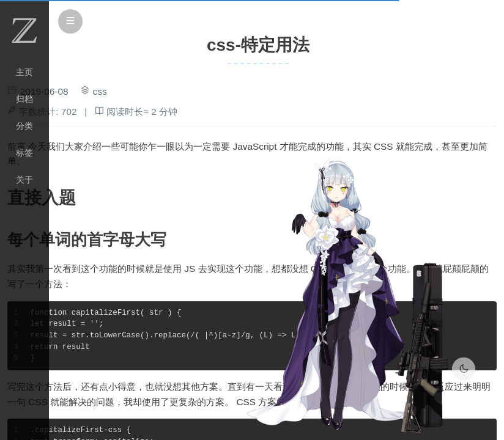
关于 (24, 180)
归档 (24, 99)
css (100, 91)
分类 (24, 126)
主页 (24, 72)
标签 (24, 153)
